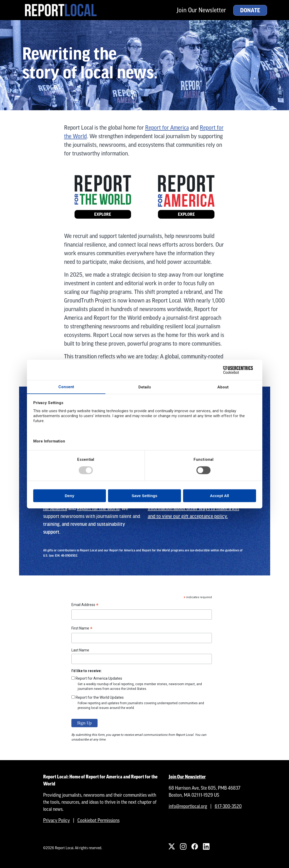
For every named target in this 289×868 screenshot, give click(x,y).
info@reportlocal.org (188, 806)
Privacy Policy (56, 820)
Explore (103, 214)
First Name (82, 629)
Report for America (167, 128)
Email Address (85, 605)
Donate (250, 10)
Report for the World (98, 509)
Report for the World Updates (100, 697)
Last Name (80, 650)
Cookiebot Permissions (98, 820)
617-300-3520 (228, 806)
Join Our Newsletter (201, 10)
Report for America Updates (99, 678)
